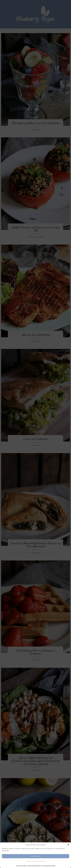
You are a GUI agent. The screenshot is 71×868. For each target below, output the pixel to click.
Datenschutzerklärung (34, 866)
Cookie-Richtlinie (21, 866)
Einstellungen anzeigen (36, 861)
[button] (68, 845)
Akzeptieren (36, 856)
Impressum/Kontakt (49, 866)
